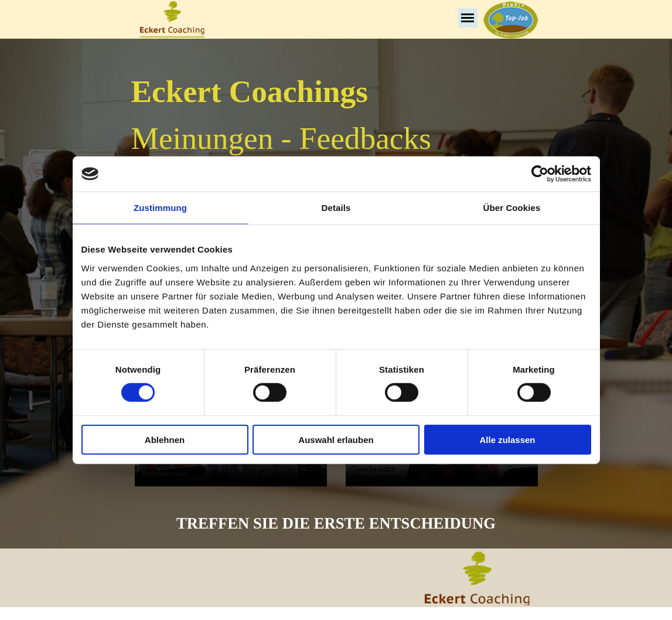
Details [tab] (336, 208)
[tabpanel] (336, 143)
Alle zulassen (507, 439)
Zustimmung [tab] (160, 208)
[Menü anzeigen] (468, 18)
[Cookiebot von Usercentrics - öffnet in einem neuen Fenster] (540, 174)
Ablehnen (165, 439)
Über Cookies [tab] (512, 208)
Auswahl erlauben (336, 439)
